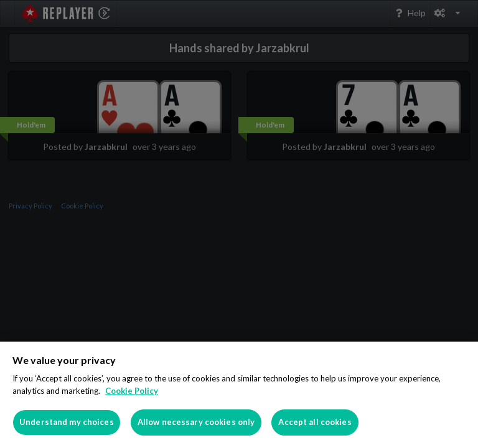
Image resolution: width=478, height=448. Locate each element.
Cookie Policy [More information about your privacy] (132, 391)
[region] (239, 395)
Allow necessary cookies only (196, 422)
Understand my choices (67, 422)
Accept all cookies (315, 422)
